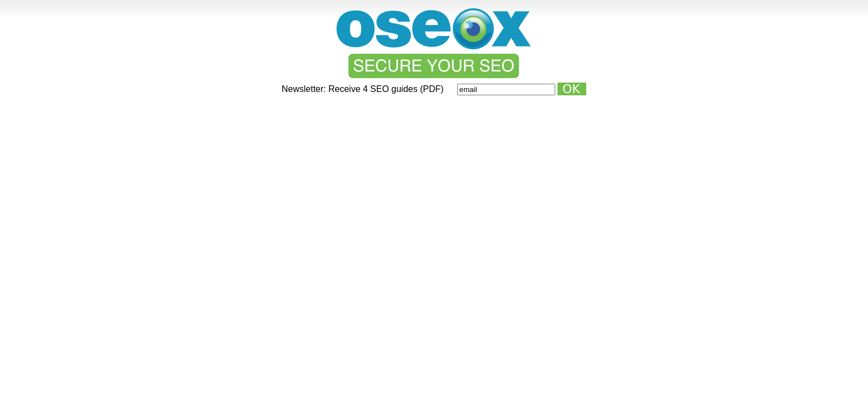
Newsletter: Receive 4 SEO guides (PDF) (364, 89)
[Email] (506, 89)
